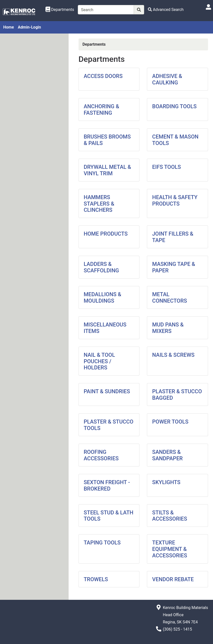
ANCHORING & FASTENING (102, 110)
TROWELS (96, 579)
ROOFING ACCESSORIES (101, 455)
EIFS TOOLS (167, 167)
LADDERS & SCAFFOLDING (101, 267)
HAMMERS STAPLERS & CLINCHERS (99, 204)
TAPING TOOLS (102, 543)
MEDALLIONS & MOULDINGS (103, 298)
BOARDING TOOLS (174, 106)
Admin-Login (29, 27)
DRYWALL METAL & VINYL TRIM (107, 170)
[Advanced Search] (166, 10)
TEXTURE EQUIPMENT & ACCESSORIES (170, 549)
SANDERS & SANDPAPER (167, 455)
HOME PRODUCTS (106, 234)
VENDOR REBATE (173, 579)
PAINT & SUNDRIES (107, 391)
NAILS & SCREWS (173, 355)
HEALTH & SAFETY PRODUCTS (175, 200)
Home (9, 27)
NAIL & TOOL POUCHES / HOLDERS (99, 361)
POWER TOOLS (170, 422)
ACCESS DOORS (103, 76)
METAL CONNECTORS (170, 298)
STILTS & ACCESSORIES (170, 516)
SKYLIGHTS (166, 482)
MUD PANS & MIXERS (168, 328)
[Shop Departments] (60, 10)
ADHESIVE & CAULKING (167, 79)
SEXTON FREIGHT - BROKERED (107, 485)
